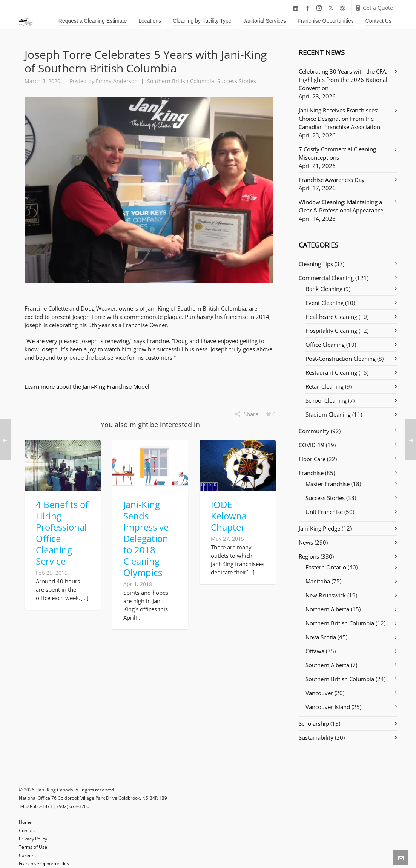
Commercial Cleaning (326, 278)
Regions (309, 556)
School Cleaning (326, 400)
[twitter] (332, 8)
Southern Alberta (327, 665)
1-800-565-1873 (36, 806)
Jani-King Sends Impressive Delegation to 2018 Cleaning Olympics (146, 538)
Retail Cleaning (325, 386)
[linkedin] (297, 8)
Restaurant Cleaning (331, 372)
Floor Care (312, 459)
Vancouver (319, 693)
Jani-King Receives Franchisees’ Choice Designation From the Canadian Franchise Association (339, 119)
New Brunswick (326, 595)
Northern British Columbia (340, 623)
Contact (27, 830)
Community (314, 431)
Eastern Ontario (326, 567)
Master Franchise (328, 484)
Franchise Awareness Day (332, 180)
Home (25, 822)
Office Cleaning (325, 345)
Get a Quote (374, 8)
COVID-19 (312, 445)
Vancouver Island (328, 707)
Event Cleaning (325, 303)
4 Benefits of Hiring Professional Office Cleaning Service (62, 533)
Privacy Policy (33, 839)
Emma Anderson (117, 81)
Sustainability (316, 737)
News (306, 542)
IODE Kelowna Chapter (229, 516)
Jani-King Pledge (319, 528)
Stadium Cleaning (328, 414)
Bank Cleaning (324, 289)
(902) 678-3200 (73, 806)
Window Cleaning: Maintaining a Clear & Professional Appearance (341, 206)
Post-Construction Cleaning (341, 359)
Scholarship (314, 723)
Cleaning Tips (316, 264)
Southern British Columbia (181, 81)
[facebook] (309, 8)
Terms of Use (33, 847)
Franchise (311, 473)
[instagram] (320, 8)
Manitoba (318, 581)
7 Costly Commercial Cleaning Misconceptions (337, 153)
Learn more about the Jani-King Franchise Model (87, 386)
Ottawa (315, 651)
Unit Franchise (324, 512)
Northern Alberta (327, 609)
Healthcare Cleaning (331, 317)
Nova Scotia (321, 637)
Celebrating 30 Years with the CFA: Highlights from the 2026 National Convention (343, 80)
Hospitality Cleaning (331, 331)
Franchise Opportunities (44, 864)
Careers (27, 855)
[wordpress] (344, 8)
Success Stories (237, 81)
